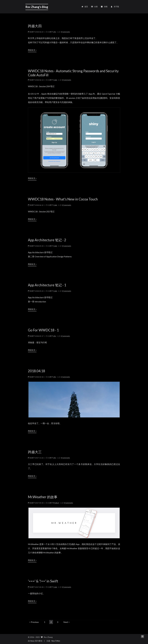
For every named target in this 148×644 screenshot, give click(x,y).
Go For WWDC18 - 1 (43, 330)
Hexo (32, 641)
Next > (66, 622)
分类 (94, 7)
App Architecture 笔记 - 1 (47, 285)
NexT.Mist (56, 641)
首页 (85, 7)
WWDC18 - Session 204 (39, 86)
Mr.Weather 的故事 (43, 497)
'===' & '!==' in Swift (43, 581)
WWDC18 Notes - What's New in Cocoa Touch (63, 199)
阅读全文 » (32, 50)
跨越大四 (35, 26)
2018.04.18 (37, 371)
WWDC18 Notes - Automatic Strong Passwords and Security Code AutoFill (73, 73)
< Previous (34, 622)
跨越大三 (35, 452)
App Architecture (36, 252)
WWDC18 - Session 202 (39, 211)
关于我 (115, 7)
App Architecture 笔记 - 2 (47, 240)
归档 (104, 7)
